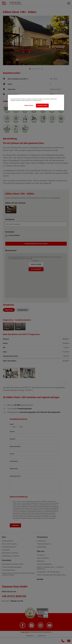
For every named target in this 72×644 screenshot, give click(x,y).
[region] (36, 102)
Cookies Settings (29, 105)
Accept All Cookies (42, 105)
